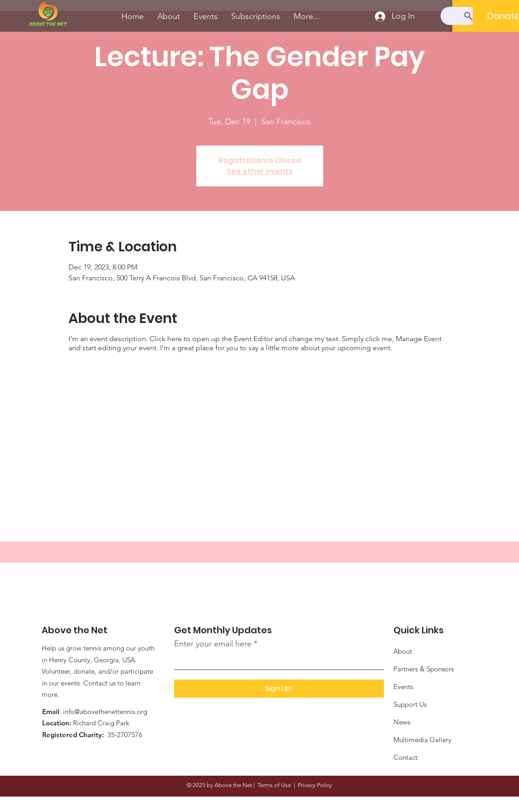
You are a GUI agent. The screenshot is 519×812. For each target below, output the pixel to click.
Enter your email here (213, 644)
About (403, 651)
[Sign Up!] (279, 689)
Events (403, 687)
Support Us (410, 704)
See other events (260, 171)
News (402, 722)
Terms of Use (274, 785)
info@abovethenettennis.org (105, 712)
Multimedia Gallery (422, 740)
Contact (405, 757)
